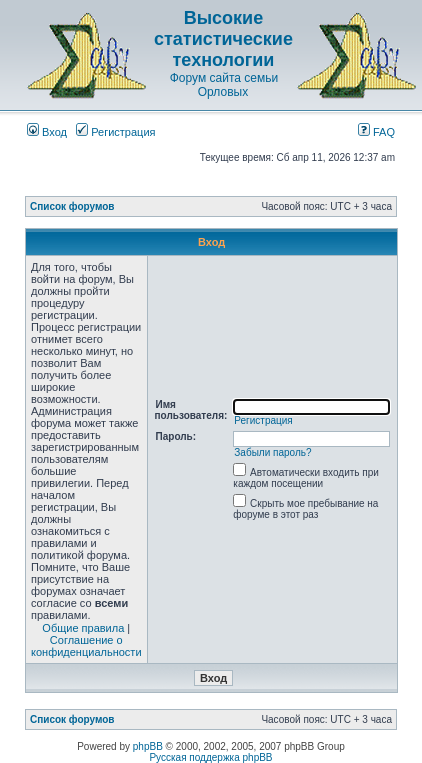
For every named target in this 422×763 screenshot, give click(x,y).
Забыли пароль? (272, 452)
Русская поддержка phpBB (210, 757)
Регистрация (115, 132)
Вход (47, 132)
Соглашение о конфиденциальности (86, 646)
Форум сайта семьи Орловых (224, 85)
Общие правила (83, 628)
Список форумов (72, 206)
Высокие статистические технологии (223, 39)
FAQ (376, 132)
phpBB (148, 746)
